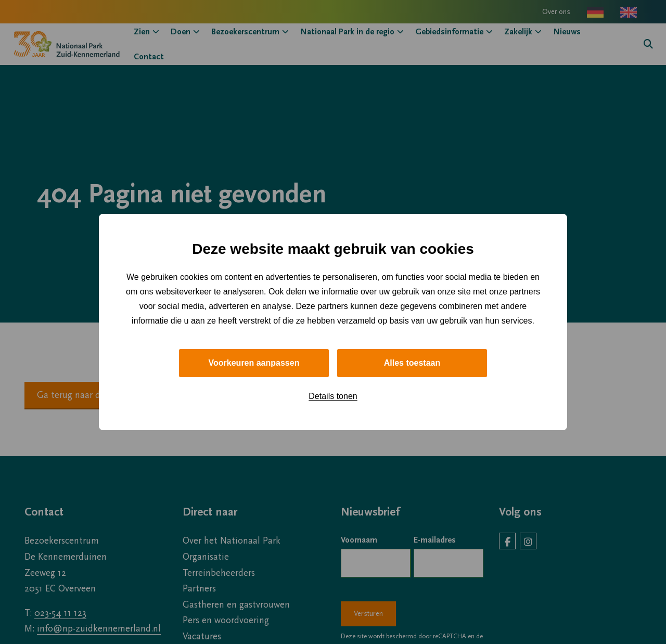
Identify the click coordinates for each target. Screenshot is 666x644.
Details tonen (333, 396)
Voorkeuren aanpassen (254, 363)
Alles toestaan (412, 363)
